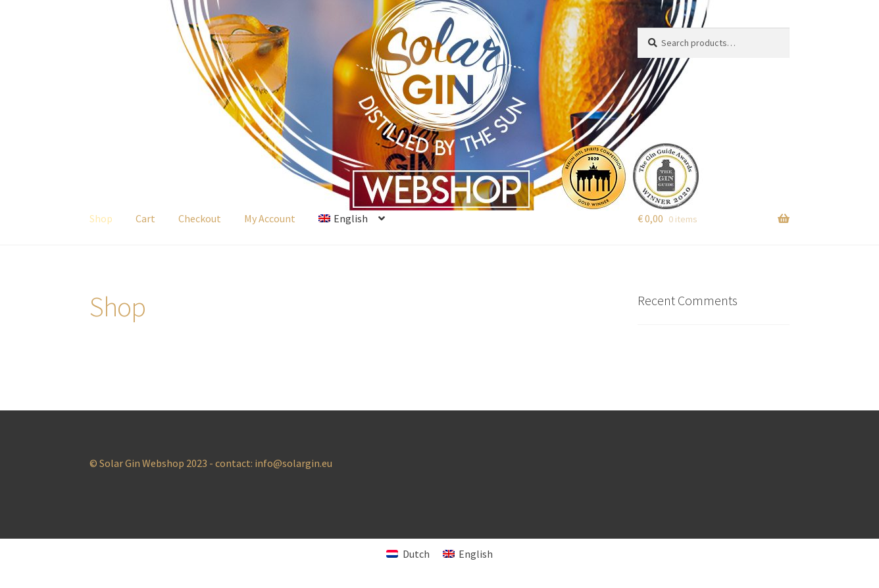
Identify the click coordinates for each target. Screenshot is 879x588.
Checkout (200, 218)
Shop (101, 218)
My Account (270, 218)
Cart (145, 218)
